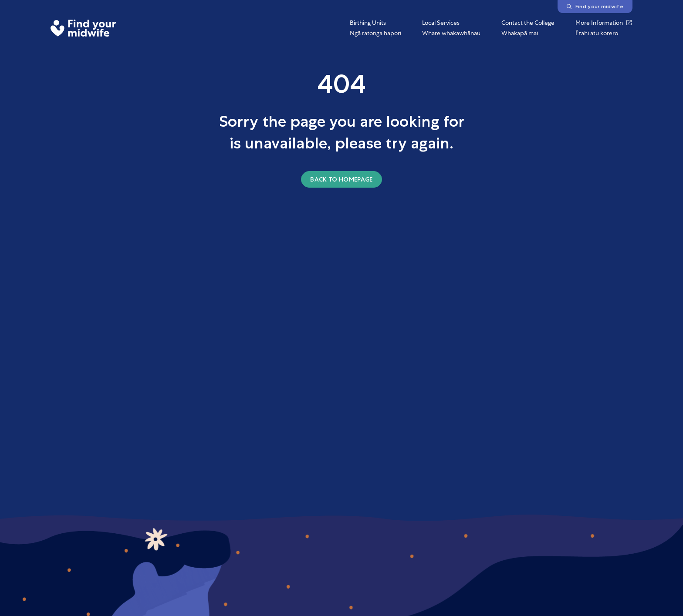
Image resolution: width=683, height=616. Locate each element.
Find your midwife (595, 6)
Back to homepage (341, 179)
